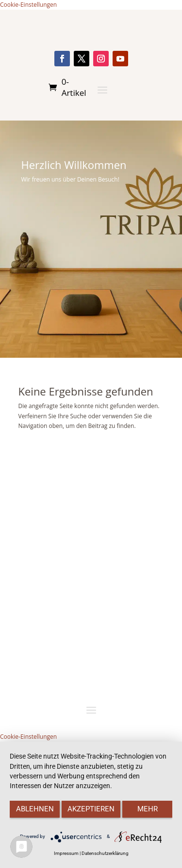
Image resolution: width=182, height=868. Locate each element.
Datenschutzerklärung (105, 853)
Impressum (66, 853)
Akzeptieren (91, 809)
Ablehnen (35, 809)
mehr (148, 809)
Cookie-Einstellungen (28, 5)
